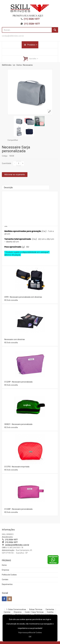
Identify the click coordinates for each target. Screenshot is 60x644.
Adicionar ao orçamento (15, 175)
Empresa (5, 570)
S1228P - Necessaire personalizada (18, 509)
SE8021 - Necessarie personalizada (18, 424)
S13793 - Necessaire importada (17, 467)
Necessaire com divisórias (15, 339)
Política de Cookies (9, 575)
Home (4, 565)
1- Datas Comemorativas (16, 609)
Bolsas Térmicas (36, 609)
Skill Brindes (7, 65)
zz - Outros (17, 65)
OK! (30, 637)
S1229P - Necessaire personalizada (18, 382)
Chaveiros (18, 612)
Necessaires (28, 65)
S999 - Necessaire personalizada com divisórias (23, 297)
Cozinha (50, 612)
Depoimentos (7, 584)
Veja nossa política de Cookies (30, 633)
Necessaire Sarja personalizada (16, 149)
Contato (5, 579)
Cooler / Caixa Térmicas (34, 612)
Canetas (7, 612)
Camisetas (50, 609)
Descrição (8, 188)
